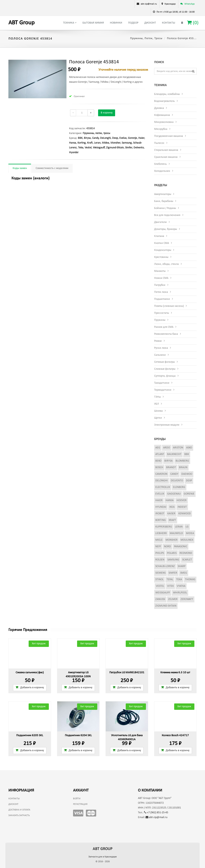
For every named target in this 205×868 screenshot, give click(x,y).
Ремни (158, 341)
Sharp (182, 566)
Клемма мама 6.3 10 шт (175, 673)
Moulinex (187, 540)
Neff (158, 547)
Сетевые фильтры (164, 362)
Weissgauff (99, 148)
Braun (183, 467)
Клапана (159, 236)
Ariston (178, 448)
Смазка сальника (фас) (30, 673)
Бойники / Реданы (165, 208)
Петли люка (161, 292)
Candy (95, 138)
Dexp (115, 138)
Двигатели (160, 222)
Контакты (169, 23)
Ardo (167, 448)
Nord (167, 547)
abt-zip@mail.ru (156, 817)
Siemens (160, 573)
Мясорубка (161, 129)
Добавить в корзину (30, 687)
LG (187, 527)
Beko (158, 461)
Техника (70, 23)
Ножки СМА (161, 278)
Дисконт (150, 23)
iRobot (160, 514)
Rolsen (160, 560)
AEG (158, 448)
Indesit (182, 507)
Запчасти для (103, 857)
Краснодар (170, 4)
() (193, 23)
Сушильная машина (166, 157)
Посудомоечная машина (169, 136)
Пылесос (159, 143)
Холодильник (162, 171)
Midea (106, 143)
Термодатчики (163, 390)
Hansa (73, 143)
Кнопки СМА (162, 243)
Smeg (184, 573)
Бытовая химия (93, 23)
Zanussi (160, 599)
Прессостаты (162, 313)
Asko (189, 448)
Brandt (171, 467)
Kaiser (171, 514)
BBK (80, 138)
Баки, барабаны (164, 201)
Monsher (115, 143)
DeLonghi (105, 138)
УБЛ (157, 404)
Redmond (186, 553)
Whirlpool (180, 593)
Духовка (159, 108)
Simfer (129, 148)
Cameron (161, 474)
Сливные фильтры (165, 369)
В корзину (107, 113)
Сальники (160, 355)
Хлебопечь (160, 164)
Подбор (133, 23)
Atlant (160, 454)
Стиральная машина (166, 150)
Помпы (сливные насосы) (169, 306)
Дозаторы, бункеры (166, 229)
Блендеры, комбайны (167, 94)
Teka (81, 148)
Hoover (182, 500)
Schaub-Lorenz (165, 566)
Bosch (159, 467)
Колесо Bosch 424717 (175, 735)
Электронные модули (167, 425)
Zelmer (173, 599)
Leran (97, 143)
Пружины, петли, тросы (146, 38)
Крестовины (161, 257)
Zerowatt (187, 599)
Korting (82, 143)
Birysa (87, 138)
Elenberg (179, 487)
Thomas (190, 579)
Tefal (170, 579)
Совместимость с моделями (52, 168)
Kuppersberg (164, 527)
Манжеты (160, 271)
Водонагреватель (164, 101)
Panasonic (181, 547)
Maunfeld (176, 533)
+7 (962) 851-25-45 (156, 813)
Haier (141, 138)
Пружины (160, 320)
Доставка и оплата (19, 810)
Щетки (158, 418)
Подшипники (162, 299)
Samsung (127, 143)
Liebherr (161, 533)
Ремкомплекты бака (166, 334)
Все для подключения (167, 215)
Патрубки (160, 285)
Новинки (116, 23)
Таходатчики (162, 383)
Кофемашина (162, 115)
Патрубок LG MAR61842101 (127, 673)
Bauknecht (174, 454)
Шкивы (158, 411)
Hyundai (74, 152)
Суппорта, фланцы (165, 376)
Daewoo (187, 474)
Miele (159, 540)
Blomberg (182, 461)
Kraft (90, 143)
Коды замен (20, 168)
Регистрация (80, 804)
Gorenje (132, 138)
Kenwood (185, 514)
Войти (77, 799)
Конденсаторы (163, 250)
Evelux (123, 138)
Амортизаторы (163, 194)
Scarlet (187, 560)
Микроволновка (164, 122)
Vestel (88, 148)
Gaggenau (174, 494)
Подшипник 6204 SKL (78, 735)
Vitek (170, 586)
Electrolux (163, 487)
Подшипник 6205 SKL (30, 735)
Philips (160, 553)
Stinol (159, 579)
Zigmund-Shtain (115, 148)
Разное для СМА (164, 327)
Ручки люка (161, 348)
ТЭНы (157, 397)
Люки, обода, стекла (166, 264)
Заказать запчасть (19, 815)
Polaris (172, 553)
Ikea (172, 507)
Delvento (139, 148)
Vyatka (181, 586)
